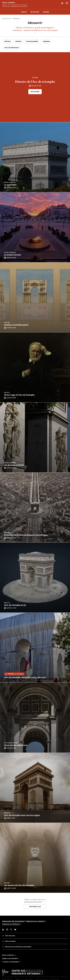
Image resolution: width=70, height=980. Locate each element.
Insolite (18, 41)
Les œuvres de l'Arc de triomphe (19, 885)
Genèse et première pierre (16, 325)
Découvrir (35, 12)
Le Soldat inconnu (12, 255)
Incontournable (32, 41)
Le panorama (10, 185)
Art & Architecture (12, 48)
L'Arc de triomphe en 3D (15, 605)
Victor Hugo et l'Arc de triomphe (19, 395)
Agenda (46, 12)
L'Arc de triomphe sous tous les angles (22, 815)
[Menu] (67, 3)
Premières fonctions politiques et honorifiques (26, 535)
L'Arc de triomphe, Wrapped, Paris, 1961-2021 (25, 677)
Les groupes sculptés (14, 465)
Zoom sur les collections (16, 745)
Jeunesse (46, 41)
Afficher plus (35, 907)
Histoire (7, 41)
